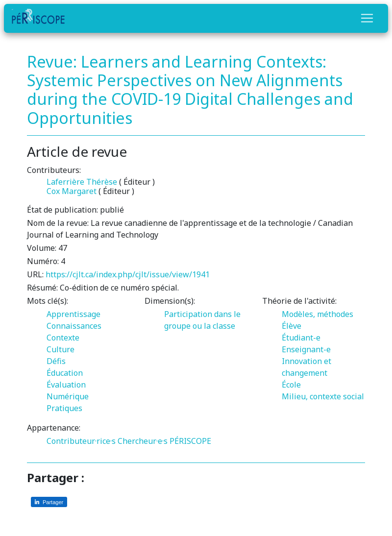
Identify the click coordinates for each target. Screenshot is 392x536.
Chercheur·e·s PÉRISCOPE (164, 441)
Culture (61, 349)
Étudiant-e (301, 338)
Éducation (65, 373)
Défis (56, 361)
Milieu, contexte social (323, 396)
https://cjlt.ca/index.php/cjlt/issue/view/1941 (128, 274)
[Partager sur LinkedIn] (49, 502)
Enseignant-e (306, 349)
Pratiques (64, 408)
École (291, 385)
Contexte (63, 338)
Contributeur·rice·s (81, 441)
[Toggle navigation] (367, 18)
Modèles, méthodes (318, 314)
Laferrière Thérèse (82, 182)
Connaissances (74, 326)
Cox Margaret (72, 191)
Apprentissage (73, 314)
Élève (292, 326)
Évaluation (66, 385)
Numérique (68, 396)
